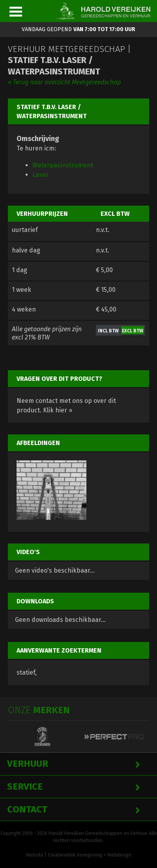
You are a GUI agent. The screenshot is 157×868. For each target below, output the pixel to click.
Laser (40, 175)
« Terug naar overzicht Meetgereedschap (64, 82)
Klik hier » (58, 410)
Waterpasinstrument (63, 165)
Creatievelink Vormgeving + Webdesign (90, 855)
